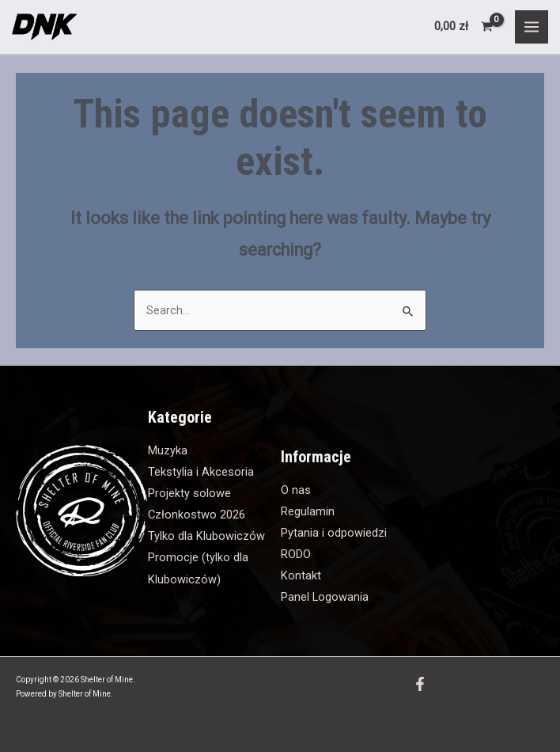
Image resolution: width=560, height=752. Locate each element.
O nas (296, 490)
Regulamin (308, 511)
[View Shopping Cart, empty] (464, 27)
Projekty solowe (189, 493)
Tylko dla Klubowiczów (206, 536)
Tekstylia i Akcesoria (201, 472)
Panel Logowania (325, 597)
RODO (296, 554)
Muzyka (168, 450)
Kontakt (301, 575)
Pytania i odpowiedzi (334, 533)
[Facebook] (420, 684)
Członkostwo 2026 (197, 515)
